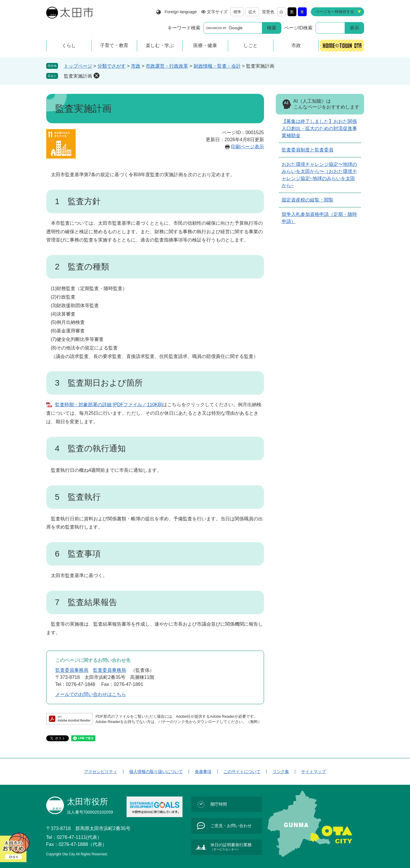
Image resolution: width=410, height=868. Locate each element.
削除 (97, 76)
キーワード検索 (184, 28)
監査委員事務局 (72, 670)
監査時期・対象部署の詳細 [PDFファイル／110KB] (109, 405)
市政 (136, 66)
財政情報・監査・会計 (217, 66)
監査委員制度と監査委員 (308, 150)
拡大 (252, 12)
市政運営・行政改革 (167, 66)
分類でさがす (112, 66)
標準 (237, 12)
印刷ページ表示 (248, 147)
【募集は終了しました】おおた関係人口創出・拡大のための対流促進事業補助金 (319, 128)
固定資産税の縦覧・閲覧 (308, 200)
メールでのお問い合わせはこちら (91, 694)
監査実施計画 (78, 76)
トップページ (78, 66)
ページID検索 (298, 28)
